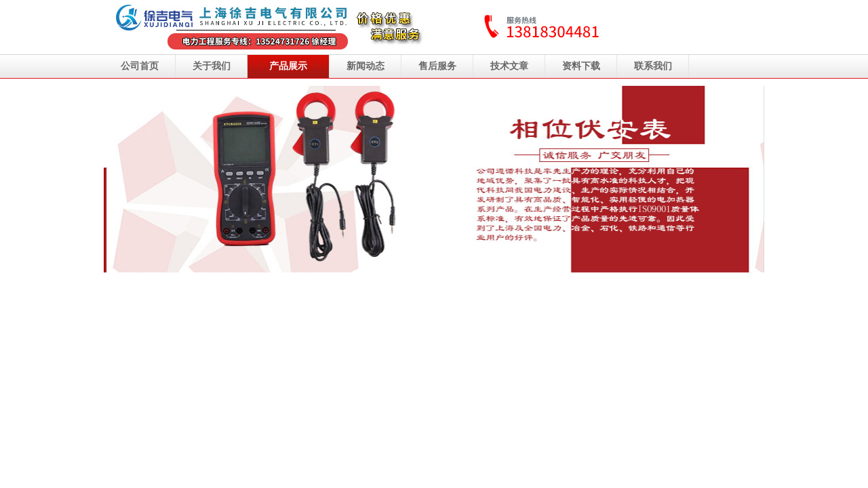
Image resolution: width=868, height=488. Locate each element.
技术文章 (509, 66)
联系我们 (653, 66)
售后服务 (437, 66)
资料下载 (581, 66)
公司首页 (140, 66)
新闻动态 (366, 66)
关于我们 (212, 66)
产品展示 (288, 66)
